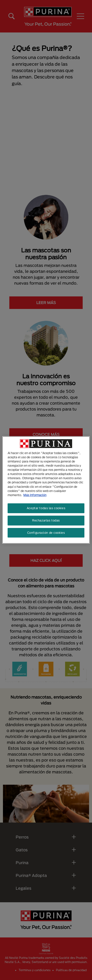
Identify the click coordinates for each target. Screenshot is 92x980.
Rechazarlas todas (46, 520)
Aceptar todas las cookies (46, 508)
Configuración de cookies (46, 533)
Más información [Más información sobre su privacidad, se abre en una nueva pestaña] (35, 495)
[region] (46, 490)
